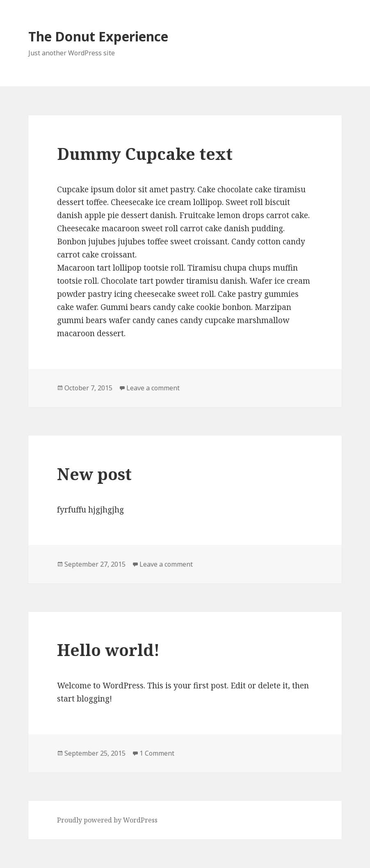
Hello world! (108, 650)
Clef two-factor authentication (185, 854)
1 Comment (157, 753)
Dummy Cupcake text (145, 154)
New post (94, 474)
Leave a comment (153, 388)
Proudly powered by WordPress (107, 820)
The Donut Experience (98, 36)
